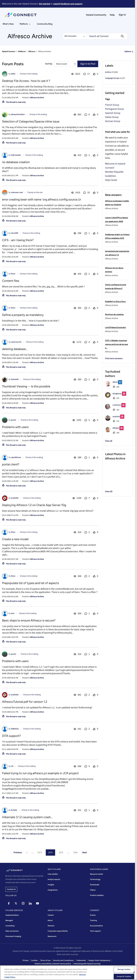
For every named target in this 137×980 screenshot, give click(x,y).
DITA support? (11, 736)
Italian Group (112, 117)
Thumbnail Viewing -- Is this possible (26, 386)
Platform (22, 52)
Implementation (12, 915)
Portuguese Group (114, 109)
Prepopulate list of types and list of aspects (30, 583)
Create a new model (15, 539)
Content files (11, 281)
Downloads (95, 885)
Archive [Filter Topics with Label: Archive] (108, 72)
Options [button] (128, 52)
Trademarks (81, 960)
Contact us (11, 889)
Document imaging (13, 936)
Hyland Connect (9, 52)
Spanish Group (113, 113)
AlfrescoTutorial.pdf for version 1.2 (25, 702)
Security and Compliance (63, 960)
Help (112, 15)
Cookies (34, 960)
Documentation (96, 926)
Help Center (111, 180)
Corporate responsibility (58, 931)
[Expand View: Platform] (30, 24)
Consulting (10, 926)
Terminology (95, 879)
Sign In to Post (88, 64)
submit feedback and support (68, 4)
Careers (51, 915)
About (50, 920)
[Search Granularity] (75, 36)
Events (93, 915)
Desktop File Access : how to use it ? (26, 81)
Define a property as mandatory (23, 315)
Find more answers (114, 358)
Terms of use (45, 960)
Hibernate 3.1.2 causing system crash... (27, 817)
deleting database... (15, 349)
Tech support (95, 931)
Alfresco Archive (37, 98)
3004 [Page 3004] (75, 853)
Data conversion (12, 931)
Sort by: (49, 64)
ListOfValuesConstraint (115, 328)
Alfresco (32, 52)
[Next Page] (87, 853)
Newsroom (52, 936)
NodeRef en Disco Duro (115, 302)
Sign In (122, 15)
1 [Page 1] (27, 853)
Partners (51, 926)
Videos (93, 890)
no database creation (16, 162)
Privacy (26, 960)
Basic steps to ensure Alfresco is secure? (29, 620)
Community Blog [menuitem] (45, 24)
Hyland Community (96, 15)
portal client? (11, 464)
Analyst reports (54, 879)
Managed (9, 920)
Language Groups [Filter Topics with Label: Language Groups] (112, 78)
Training (93, 920)
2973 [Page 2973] (40, 853)
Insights (51, 885)
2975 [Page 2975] (61, 853)
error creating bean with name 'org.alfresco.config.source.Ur (42, 199)
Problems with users (15, 427)
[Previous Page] (15, 853)
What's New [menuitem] (8, 24)
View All (109, 491)
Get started (44, 4)
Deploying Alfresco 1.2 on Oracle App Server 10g (34, 505)
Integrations (53, 890)
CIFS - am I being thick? (18, 240)
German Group (113, 121)
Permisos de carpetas (114, 314)
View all (109, 441)
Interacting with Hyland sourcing (87, 964)
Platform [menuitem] (24, 24)
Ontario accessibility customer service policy (53, 964)
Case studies (53, 874)
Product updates (97, 895)
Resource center (97, 874)
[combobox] (107, 36)
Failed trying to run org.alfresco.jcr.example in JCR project (40, 773)
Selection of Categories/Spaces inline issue (31, 121)
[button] (109, 465)
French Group (112, 105)
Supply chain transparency (99, 960)
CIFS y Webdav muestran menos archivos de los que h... (116, 344)
